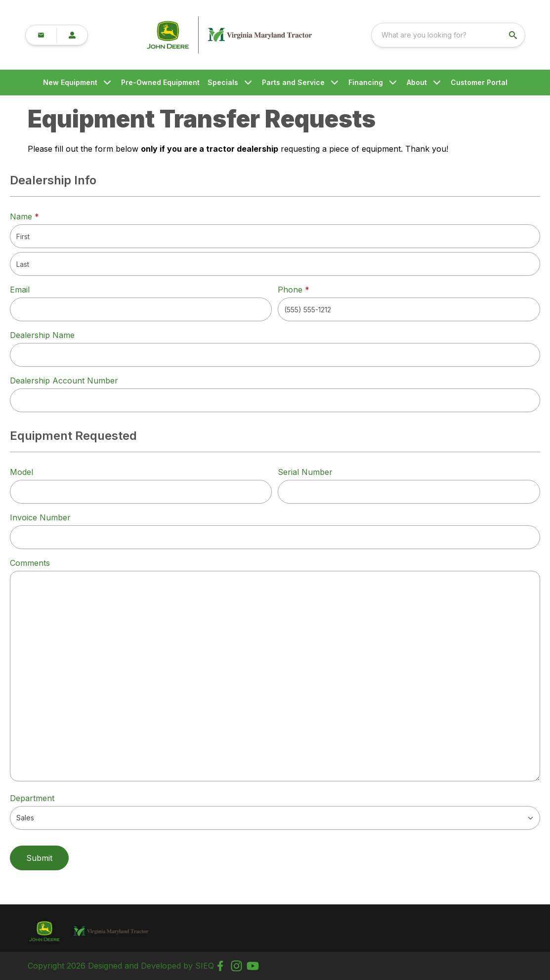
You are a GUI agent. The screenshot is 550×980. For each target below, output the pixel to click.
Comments (30, 563)
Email (20, 290)
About (417, 82)
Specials (223, 82)
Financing (366, 82)
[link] (112, 35)
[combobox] (462, 35)
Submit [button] (39, 858)
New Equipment (70, 82)
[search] (528, 35)
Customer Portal (479, 82)
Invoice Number (40, 517)
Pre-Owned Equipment (160, 82)
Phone (294, 290)
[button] (41, 35)
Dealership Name (42, 335)
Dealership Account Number (64, 381)
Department (32, 798)
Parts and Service (293, 82)
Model (21, 472)
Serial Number (305, 472)
